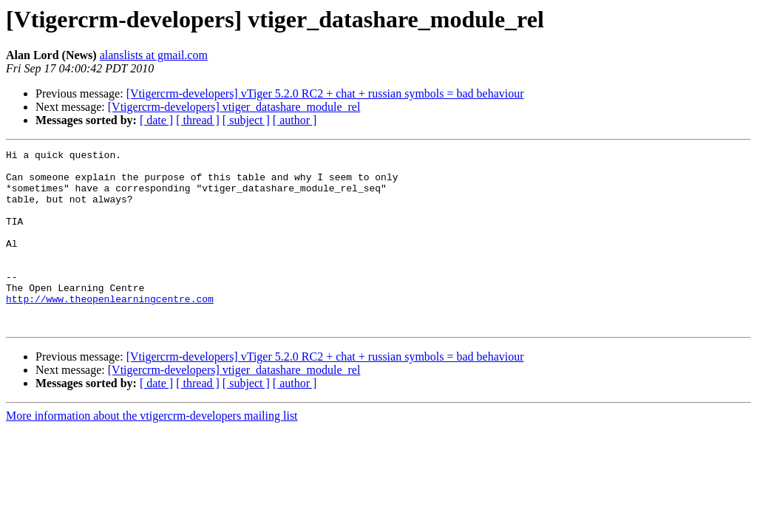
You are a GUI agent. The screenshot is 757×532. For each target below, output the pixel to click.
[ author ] (295, 120)
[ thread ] (198, 120)
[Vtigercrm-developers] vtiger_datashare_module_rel (234, 107)
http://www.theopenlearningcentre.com (110, 330)
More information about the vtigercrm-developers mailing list (152, 451)
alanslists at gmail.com (154, 55)
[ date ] (156, 120)
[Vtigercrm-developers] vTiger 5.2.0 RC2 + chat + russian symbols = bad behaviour (325, 93)
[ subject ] (246, 120)
